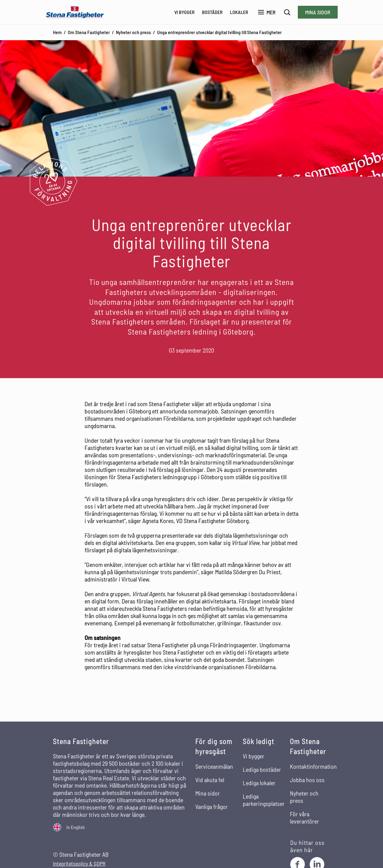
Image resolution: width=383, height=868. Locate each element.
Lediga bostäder (262, 769)
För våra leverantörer (305, 817)
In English (76, 827)
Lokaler (239, 12)
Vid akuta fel (210, 780)
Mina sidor (318, 12)
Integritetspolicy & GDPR (79, 864)
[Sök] (287, 12)
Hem (57, 32)
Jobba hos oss (307, 780)
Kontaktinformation (313, 766)
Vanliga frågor (212, 807)
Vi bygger (185, 12)
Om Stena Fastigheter (89, 32)
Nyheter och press (133, 32)
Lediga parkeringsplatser (264, 800)
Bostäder (212, 12)
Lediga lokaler (259, 783)
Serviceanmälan (214, 766)
